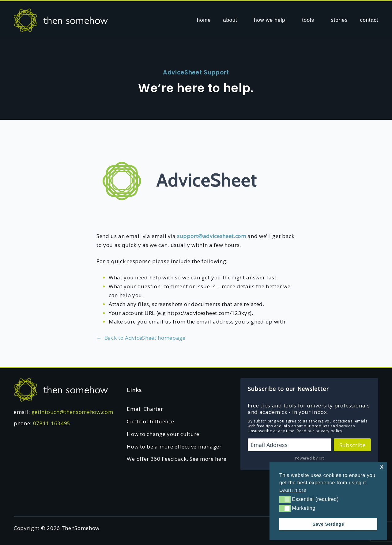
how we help (269, 20)
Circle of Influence (150, 421)
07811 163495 (52, 423)
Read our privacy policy (320, 431)
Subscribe (352, 445)
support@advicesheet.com (212, 236)
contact (369, 20)
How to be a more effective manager (174, 447)
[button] (285, 499)
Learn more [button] (293, 490)
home (204, 20)
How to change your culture (163, 434)
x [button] (382, 466)
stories (339, 20)
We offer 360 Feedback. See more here (177, 459)
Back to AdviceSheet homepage (141, 338)
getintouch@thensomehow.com (72, 412)
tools (308, 20)
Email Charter (145, 409)
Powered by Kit (309, 458)
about (230, 20)
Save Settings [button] (328, 524)
